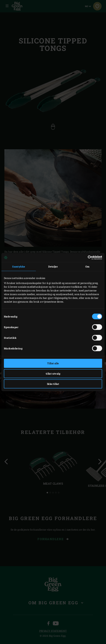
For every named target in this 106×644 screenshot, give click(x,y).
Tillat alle (53, 363)
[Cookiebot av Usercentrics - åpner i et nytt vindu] (87, 258)
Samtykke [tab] (19, 267)
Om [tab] (87, 267)
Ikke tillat (53, 384)
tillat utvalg (53, 374)
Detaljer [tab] (53, 267)
